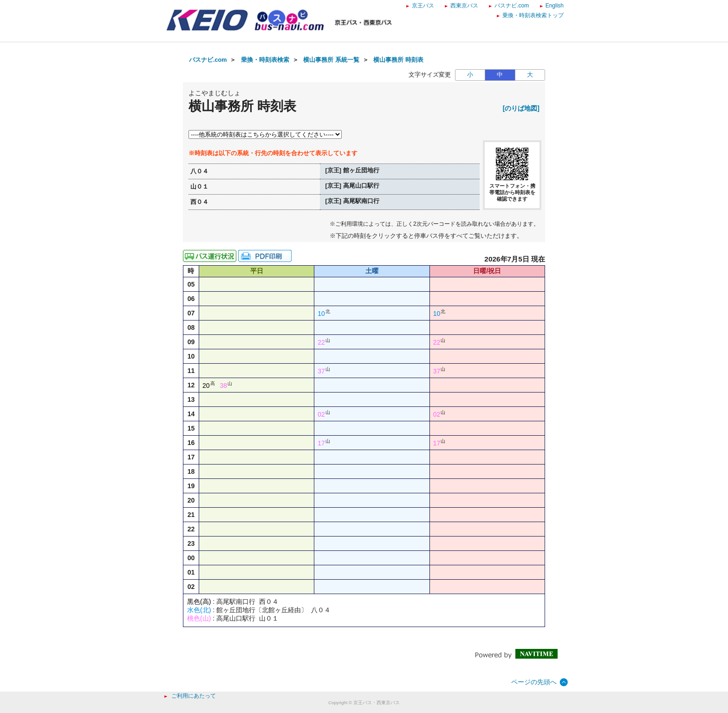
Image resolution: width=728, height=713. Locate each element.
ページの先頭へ (534, 682)
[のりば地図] (521, 108)
